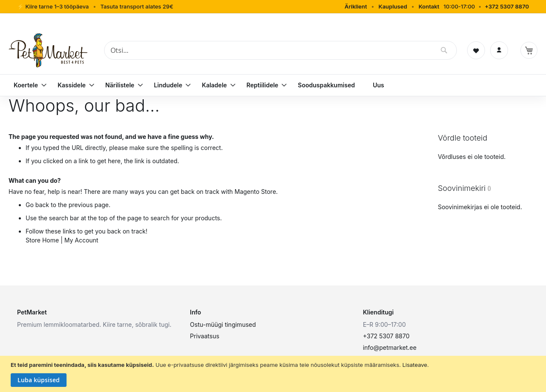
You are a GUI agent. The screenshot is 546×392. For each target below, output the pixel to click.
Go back (37, 205)
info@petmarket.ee (390, 347)
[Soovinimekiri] (476, 50)
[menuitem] (27, 85)
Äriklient (356, 6)
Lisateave (415, 365)
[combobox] (280, 50)
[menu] (273, 85)
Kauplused (393, 6)
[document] (274, 374)
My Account (81, 240)
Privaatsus (205, 336)
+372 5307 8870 (507, 6)
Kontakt (429, 6)
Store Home (42, 240)
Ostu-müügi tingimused (223, 324)
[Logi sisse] (499, 50)
